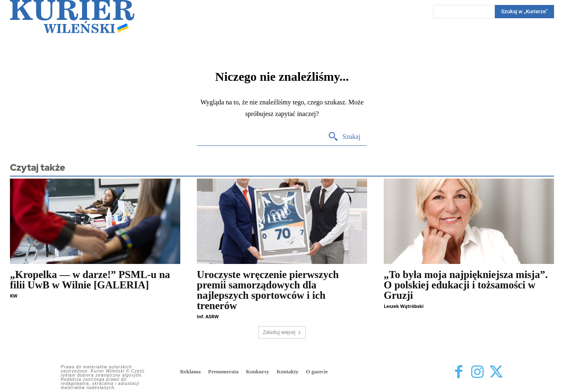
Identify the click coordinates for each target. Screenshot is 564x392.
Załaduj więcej (282, 332)
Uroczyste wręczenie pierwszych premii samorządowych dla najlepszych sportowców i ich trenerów (268, 290)
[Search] (524, 12)
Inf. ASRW (208, 316)
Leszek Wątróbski (404, 306)
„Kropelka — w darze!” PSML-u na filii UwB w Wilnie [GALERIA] (90, 280)
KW (14, 296)
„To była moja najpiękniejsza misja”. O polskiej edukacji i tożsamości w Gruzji (466, 285)
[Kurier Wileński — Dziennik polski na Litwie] (72, 17)
